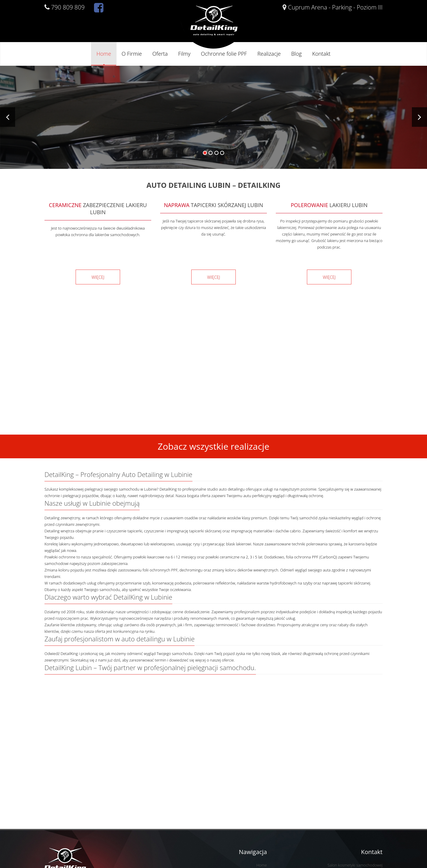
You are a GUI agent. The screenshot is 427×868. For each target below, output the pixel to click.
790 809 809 (64, 7)
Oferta (160, 54)
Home (104, 54)
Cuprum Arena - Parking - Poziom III (333, 7)
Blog (296, 54)
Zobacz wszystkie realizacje (214, 446)
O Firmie (132, 54)
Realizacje (269, 54)
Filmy (184, 54)
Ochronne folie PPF (224, 54)
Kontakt (321, 54)
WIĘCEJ (98, 277)
